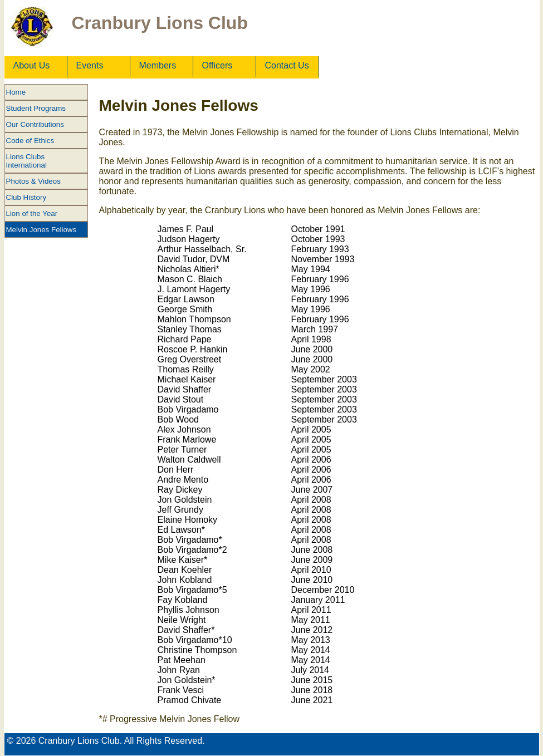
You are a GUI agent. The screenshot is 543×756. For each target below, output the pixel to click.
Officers (217, 65)
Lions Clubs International (26, 161)
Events (90, 65)
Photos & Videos (33, 181)
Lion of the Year (32, 213)
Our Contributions (35, 124)
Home (16, 92)
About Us (32, 65)
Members (158, 65)
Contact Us (287, 65)
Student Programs (36, 108)
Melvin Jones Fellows (41, 230)
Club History (26, 197)
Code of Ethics (30, 141)
